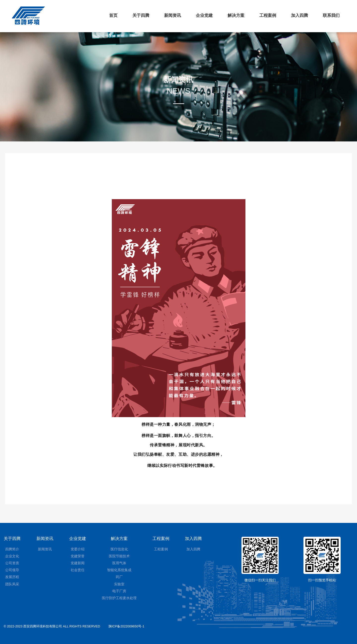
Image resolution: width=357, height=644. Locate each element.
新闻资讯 (173, 15)
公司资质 (12, 563)
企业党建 (204, 15)
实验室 (119, 584)
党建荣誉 (78, 556)
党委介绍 (78, 549)
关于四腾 (141, 15)
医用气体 (119, 563)
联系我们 (331, 15)
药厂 (119, 577)
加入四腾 (299, 15)
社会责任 (78, 570)
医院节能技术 (119, 556)
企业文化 (12, 556)
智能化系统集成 (119, 570)
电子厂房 (119, 591)
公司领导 (12, 570)
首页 (113, 15)
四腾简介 (12, 549)
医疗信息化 (119, 549)
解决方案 (236, 15)
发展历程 (12, 577)
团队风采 (12, 584)
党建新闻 (78, 563)
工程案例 (268, 15)
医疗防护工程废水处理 (119, 598)
